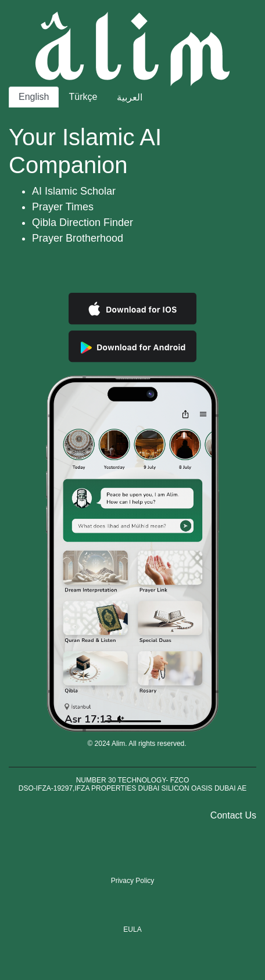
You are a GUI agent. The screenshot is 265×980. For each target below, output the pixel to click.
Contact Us (233, 815)
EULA (132, 929)
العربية (130, 97)
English (34, 97)
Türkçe (83, 97)
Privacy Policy (133, 881)
